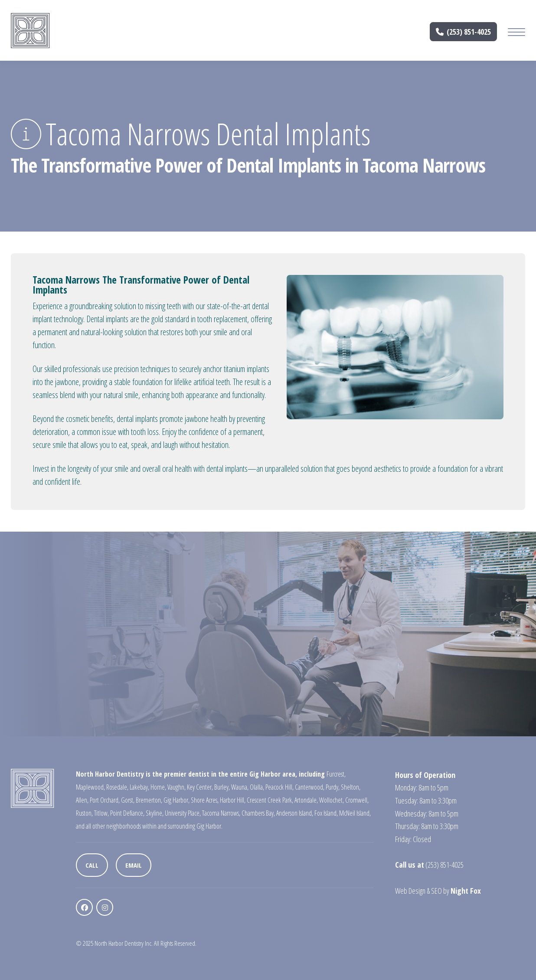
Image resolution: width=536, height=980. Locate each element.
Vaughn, (176, 787)
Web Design (410, 891)
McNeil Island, (355, 813)
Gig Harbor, (176, 800)
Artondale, (306, 800)
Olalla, (257, 787)
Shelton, (351, 787)
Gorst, (128, 800)
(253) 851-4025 (464, 32)
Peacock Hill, (279, 787)
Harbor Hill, (233, 800)
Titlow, (101, 813)
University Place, (183, 813)
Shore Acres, (205, 800)
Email (134, 865)
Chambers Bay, (258, 813)
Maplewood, (90, 787)
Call (92, 865)
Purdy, (333, 787)
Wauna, (240, 787)
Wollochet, (332, 800)
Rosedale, (117, 787)
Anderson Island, (295, 813)
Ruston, (84, 813)
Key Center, (200, 787)
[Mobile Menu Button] (516, 33)
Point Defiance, (127, 813)
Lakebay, (139, 787)
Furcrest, (336, 774)
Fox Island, (326, 813)
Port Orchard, (105, 800)
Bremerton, (149, 800)
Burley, (222, 787)
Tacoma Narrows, (221, 813)
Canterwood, (310, 787)
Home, (158, 787)
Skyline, (155, 813)
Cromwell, (357, 800)
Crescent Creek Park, (270, 800)
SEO (436, 891)
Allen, (82, 800)
